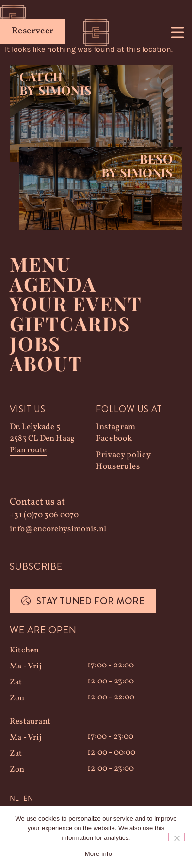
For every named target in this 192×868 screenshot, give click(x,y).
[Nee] (176, 837)
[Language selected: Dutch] (96, 798)
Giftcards (70, 323)
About (46, 363)
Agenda (53, 284)
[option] (28, 798)
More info (98, 854)
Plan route (28, 450)
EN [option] (28, 798)
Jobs (35, 343)
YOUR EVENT (76, 303)
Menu (40, 264)
